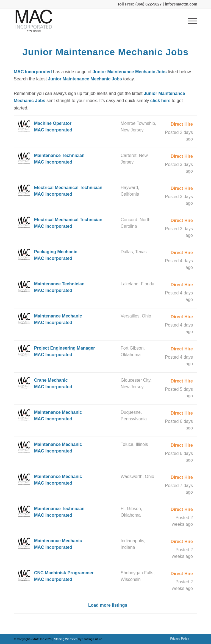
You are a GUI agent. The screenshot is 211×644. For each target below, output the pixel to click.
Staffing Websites (66, 639)
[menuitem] (178, 639)
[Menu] (190, 21)
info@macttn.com (181, 4)
